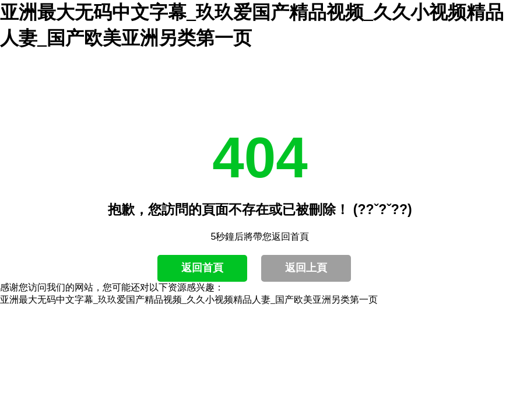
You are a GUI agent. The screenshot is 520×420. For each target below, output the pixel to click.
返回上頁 (306, 268)
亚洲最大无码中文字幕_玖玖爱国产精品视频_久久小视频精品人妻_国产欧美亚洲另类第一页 (189, 300)
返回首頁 (202, 268)
